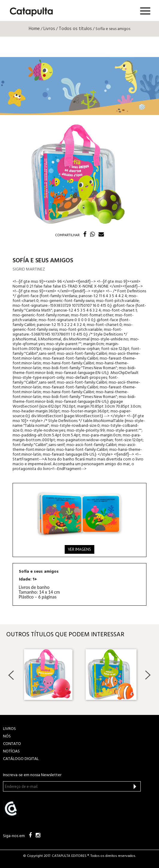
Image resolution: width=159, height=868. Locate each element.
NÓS (7, 736)
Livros (49, 29)
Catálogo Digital (21, 759)
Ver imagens (79, 549)
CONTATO (12, 744)
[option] (48, 675)
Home (34, 29)
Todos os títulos (75, 29)
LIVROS (9, 729)
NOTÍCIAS (11, 751)
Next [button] (148, 675)
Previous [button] (11, 675)
